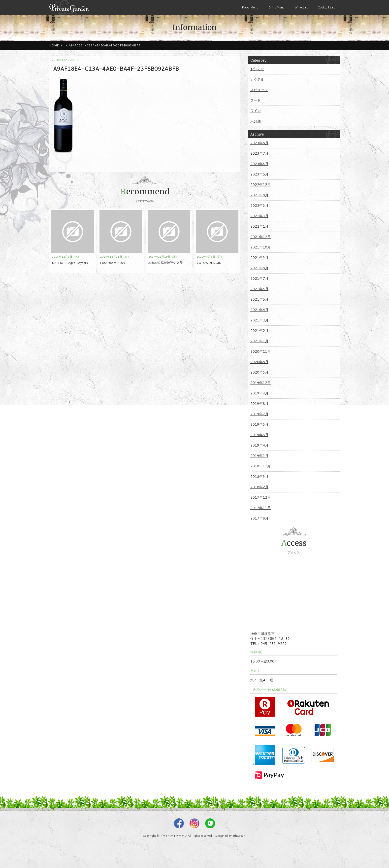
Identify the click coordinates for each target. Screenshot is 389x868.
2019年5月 (259, 435)
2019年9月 (259, 393)
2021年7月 (259, 278)
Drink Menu (276, 7)
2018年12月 (260, 466)
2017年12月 (260, 497)
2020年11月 (260, 351)
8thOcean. (239, 836)
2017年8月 (259, 518)
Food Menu (250, 7)
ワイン (256, 111)
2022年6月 (259, 206)
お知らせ (257, 69)
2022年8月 (259, 195)
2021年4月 (259, 310)
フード (256, 100)
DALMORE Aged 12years (70, 263)
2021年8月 (259, 268)
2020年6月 (259, 372)
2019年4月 (259, 445)
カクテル (257, 79)
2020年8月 (259, 362)
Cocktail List (326, 7)
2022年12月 (260, 185)
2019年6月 (259, 424)
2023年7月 (259, 153)
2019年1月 (259, 456)
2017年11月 (260, 508)
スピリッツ (259, 90)
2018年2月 (259, 487)
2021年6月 (259, 289)
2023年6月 (259, 164)
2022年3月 (259, 216)
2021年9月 (259, 258)
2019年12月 (260, 383)
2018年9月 (259, 477)
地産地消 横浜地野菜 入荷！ (167, 263)
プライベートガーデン (173, 836)
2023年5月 (259, 174)
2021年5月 (259, 299)
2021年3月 (259, 320)
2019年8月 (259, 404)
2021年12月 (260, 237)
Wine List (301, 7)
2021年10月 (260, 247)
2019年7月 (259, 414)
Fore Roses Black (113, 263)
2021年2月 (259, 331)
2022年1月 (259, 226)
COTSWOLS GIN (209, 263)
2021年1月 (259, 341)
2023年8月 (259, 143)
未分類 (256, 121)
